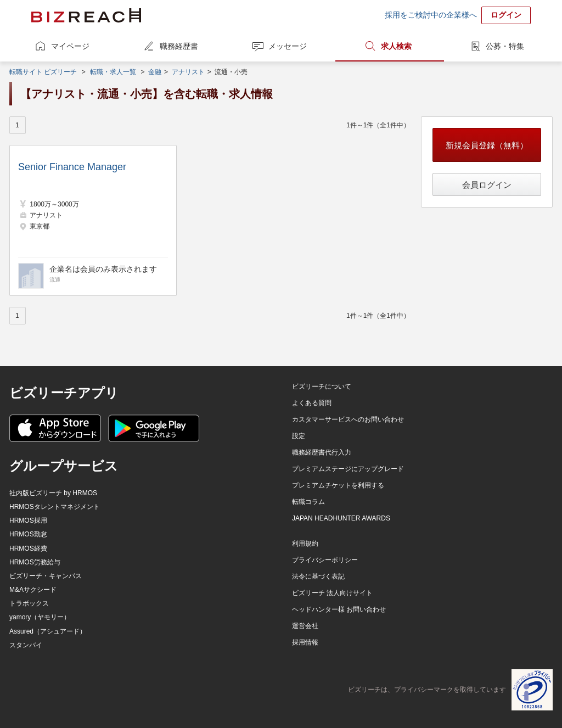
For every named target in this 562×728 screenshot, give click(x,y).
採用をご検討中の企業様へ (431, 15)
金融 (155, 72)
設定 (299, 436)
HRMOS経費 (28, 548)
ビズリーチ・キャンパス (46, 576)
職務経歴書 (179, 46)
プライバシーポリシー (325, 560)
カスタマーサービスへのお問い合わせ (348, 419)
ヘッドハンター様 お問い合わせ (339, 609)
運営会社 (305, 626)
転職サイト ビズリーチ (43, 72)
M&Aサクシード (33, 590)
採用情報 (305, 642)
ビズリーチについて (322, 387)
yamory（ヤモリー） (40, 617)
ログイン (506, 15)
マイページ (70, 46)
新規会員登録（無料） (487, 145)
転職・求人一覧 (113, 72)
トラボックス (29, 603)
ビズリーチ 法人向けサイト (332, 593)
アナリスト (188, 72)
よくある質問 (312, 403)
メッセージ (288, 46)
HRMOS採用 (28, 520)
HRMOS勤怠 (28, 534)
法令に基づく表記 (318, 576)
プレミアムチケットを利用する (338, 485)
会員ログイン (487, 185)
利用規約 (305, 544)
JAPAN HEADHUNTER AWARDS (341, 518)
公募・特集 (505, 46)
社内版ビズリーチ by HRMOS (53, 493)
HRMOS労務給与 (35, 562)
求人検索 (396, 46)
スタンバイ (26, 645)
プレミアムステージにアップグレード (348, 469)
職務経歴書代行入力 (322, 452)
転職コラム (308, 502)
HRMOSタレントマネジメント (55, 507)
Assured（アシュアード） (48, 631)
